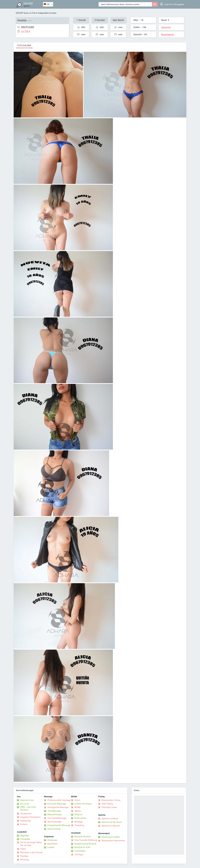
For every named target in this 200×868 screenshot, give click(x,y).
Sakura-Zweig (54, 829)
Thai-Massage (54, 811)
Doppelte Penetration (30, 817)
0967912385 (28, 27)
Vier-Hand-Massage (57, 818)
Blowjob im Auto (82, 847)
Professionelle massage (59, 800)
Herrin (77, 800)
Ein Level (25, 804)
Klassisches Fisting (111, 800)
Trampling (79, 825)
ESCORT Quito (22, 13)
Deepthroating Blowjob (85, 844)
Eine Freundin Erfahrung (86, 840)
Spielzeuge (25, 821)
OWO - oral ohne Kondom (28, 808)
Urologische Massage (58, 807)
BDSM (77, 807)
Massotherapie (55, 815)
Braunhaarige (168, 35)
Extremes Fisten (109, 807)
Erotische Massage (57, 804)
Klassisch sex (27, 800)
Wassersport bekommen (113, 841)
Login (172, 4)
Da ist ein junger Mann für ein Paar (31, 844)
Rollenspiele (80, 818)
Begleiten (25, 836)
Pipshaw (24, 856)
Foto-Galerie (24, 45)
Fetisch (24, 824)
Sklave (78, 811)
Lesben (51, 847)
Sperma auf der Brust (112, 822)
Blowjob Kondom (83, 837)
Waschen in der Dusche (32, 852)
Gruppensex (26, 814)
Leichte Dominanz (83, 804)
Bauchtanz (52, 844)
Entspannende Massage (59, 825)
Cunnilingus (80, 851)
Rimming (25, 860)
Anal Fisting (107, 804)
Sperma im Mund (110, 819)
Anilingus (79, 854)
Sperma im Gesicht (111, 826)
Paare (23, 849)
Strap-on (78, 815)
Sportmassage (54, 822)
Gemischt (166, 27)
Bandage (79, 822)
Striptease (52, 840)
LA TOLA (33, 13)
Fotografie (25, 839)
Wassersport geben (111, 837)
